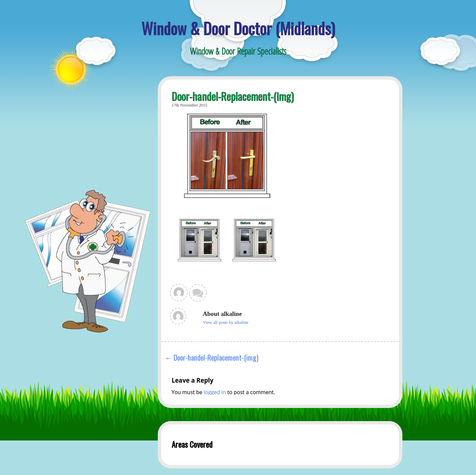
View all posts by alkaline (226, 322)
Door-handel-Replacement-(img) (216, 357)
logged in (215, 392)
